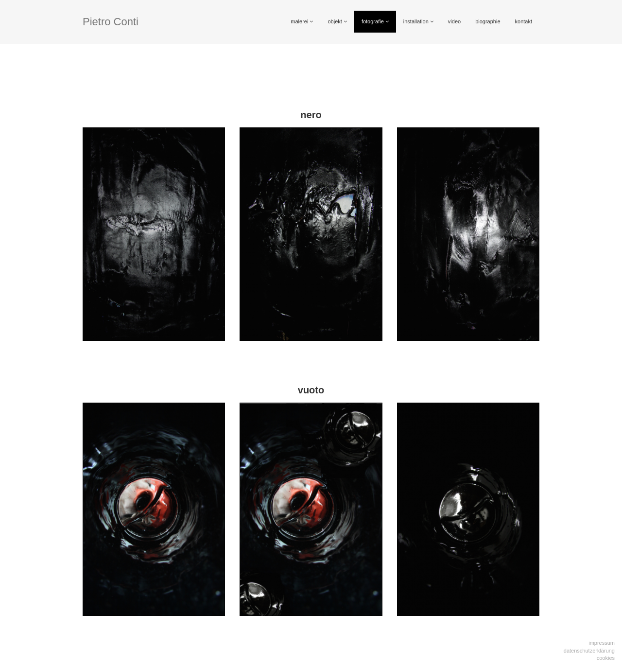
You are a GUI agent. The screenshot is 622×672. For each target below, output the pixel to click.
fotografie (375, 21)
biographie (488, 21)
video (454, 21)
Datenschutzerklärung (589, 651)
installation (418, 21)
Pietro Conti (111, 22)
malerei (302, 21)
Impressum (602, 643)
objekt (337, 21)
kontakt (524, 21)
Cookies (606, 658)
